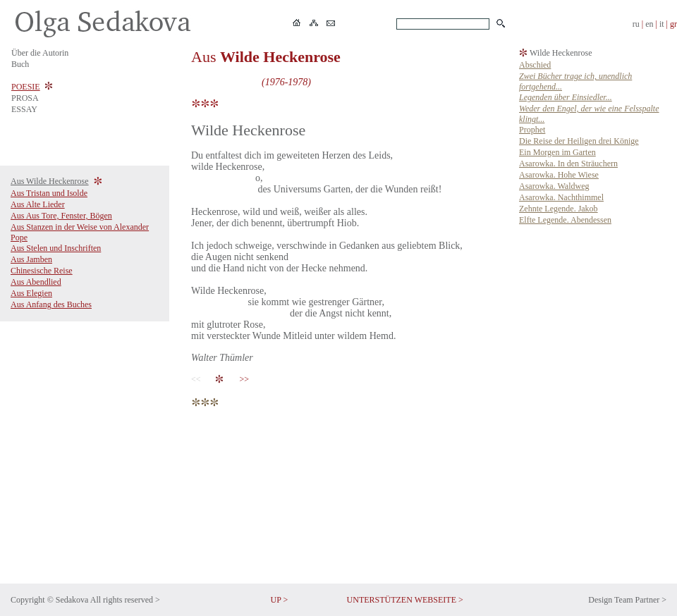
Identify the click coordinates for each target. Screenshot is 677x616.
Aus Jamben (31, 259)
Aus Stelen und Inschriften (56, 248)
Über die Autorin (40, 53)
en (649, 24)
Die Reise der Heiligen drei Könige (579, 141)
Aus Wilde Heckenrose (50, 181)
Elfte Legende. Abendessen (565, 220)
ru (636, 24)
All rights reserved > (125, 600)
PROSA (25, 98)
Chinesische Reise (42, 271)
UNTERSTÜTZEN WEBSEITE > (405, 600)
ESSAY (24, 109)
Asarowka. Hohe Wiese (559, 175)
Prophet (532, 130)
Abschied (535, 65)
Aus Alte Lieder (38, 204)
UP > (280, 600)
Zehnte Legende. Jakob (559, 209)
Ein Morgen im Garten (557, 152)
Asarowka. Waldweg (554, 186)
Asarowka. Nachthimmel (561, 197)
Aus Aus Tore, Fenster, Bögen (61, 216)
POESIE (26, 87)
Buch (20, 64)
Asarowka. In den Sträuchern (568, 164)
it (662, 24)
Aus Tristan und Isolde (49, 193)
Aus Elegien (31, 293)
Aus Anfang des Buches (51, 304)
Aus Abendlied (36, 282)
